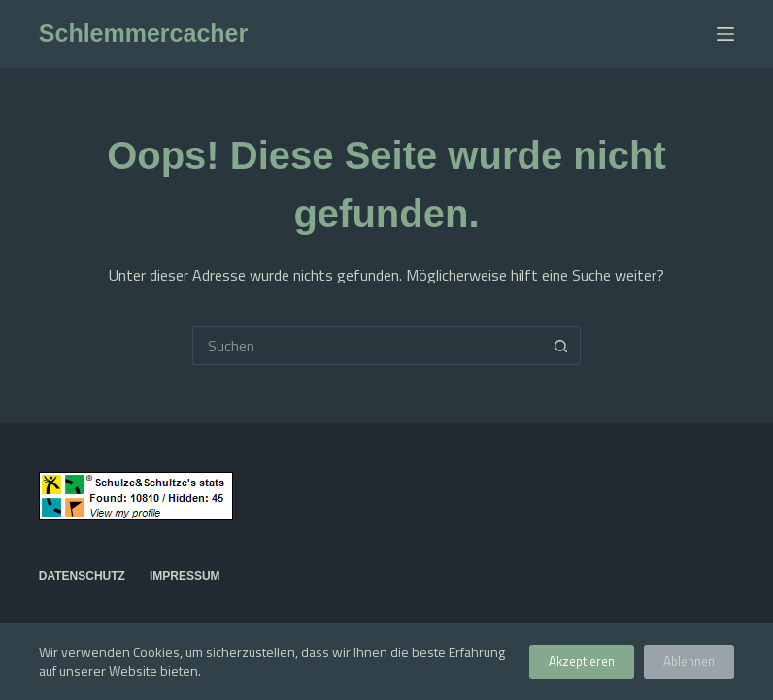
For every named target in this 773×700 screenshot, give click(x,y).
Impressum (185, 576)
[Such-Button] (561, 346)
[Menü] (725, 34)
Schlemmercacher (143, 33)
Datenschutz (82, 576)
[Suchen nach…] (367, 346)
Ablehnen (689, 661)
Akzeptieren (582, 661)
